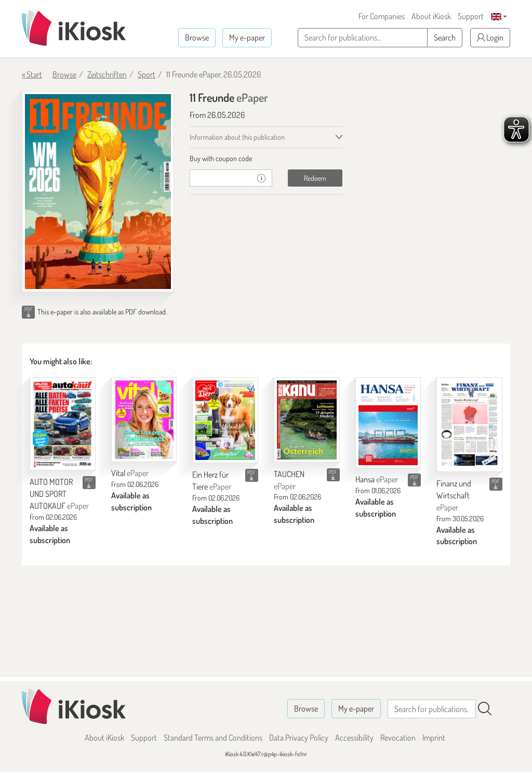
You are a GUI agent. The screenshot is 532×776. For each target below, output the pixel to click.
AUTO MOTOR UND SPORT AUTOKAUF (59, 494)
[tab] (266, 159)
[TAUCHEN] (307, 420)
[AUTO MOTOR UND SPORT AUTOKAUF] (63, 424)
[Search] (485, 709)
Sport (147, 74)
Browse (197, 37)
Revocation (398, 738)
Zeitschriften (107, 74)
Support (471, 16)
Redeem (315, 178)
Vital (130, 473)
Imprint (434, 738)
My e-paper (247, 37)
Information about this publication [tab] (237, 137)
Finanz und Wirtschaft (454, 495)
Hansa (377, 479)
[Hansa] (388, 423)
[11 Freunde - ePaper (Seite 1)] (98, 192)
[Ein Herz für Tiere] (225, 420)
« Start (32, 74)
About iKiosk (431, 16)
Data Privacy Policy (299, 738)
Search (445, 37)
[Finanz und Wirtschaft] (469, 425)
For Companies (382, 16)
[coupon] (220, 178)
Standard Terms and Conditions (213, 738)
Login (490, 37)
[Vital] (144, 419)
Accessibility (354, 738)
